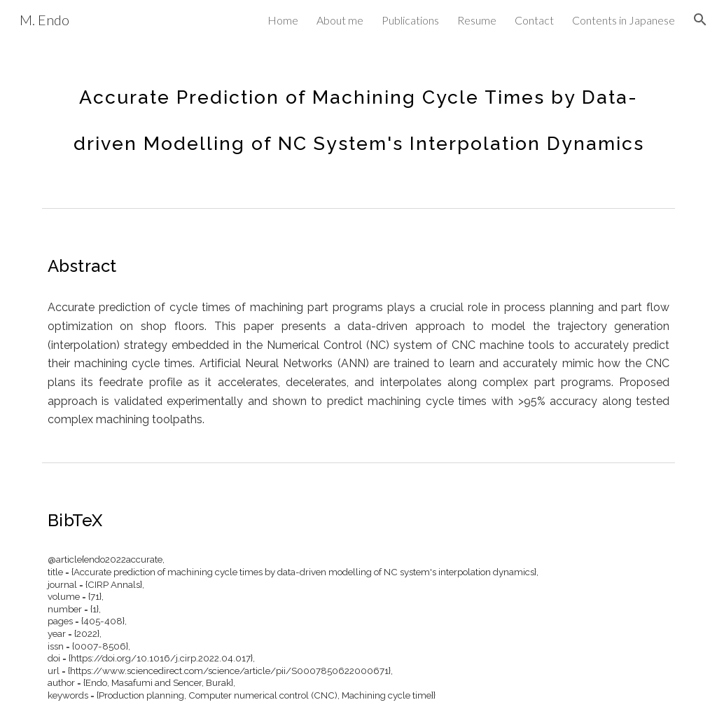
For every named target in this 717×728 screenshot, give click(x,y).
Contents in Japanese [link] (624, 20)
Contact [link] (534, 20)
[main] (359, 111)
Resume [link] (477, 20)
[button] (700, 20)
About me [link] (340, 20)
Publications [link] (410, 20)
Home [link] (283, 20)
